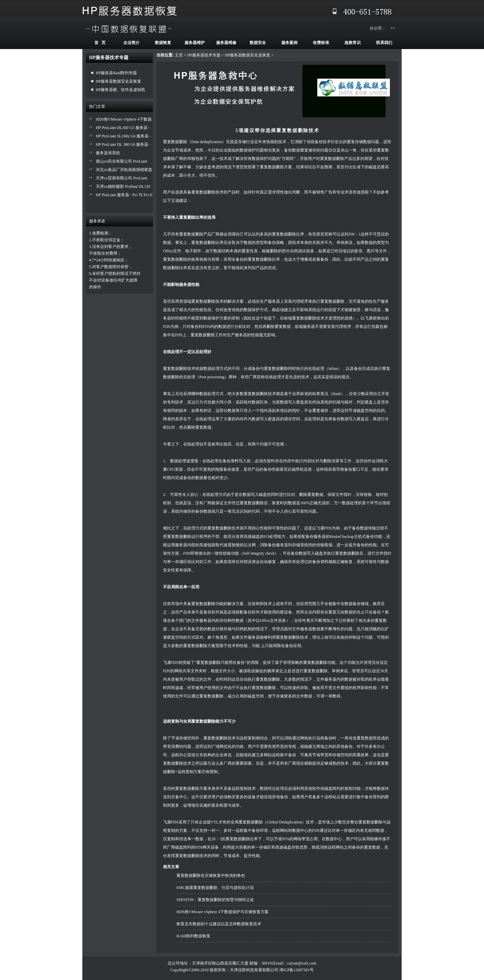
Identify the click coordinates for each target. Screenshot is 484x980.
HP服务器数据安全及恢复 (118, 81)
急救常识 (353, 43)
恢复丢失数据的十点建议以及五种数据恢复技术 (219, 924)
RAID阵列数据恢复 (193, 936)
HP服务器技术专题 (204, 55)
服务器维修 (226, 43)
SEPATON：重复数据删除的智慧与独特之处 (215, 900)
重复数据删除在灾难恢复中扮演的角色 (211, 876)
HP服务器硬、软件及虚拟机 (120, 90)
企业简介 (131, 43)
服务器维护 (195, 43)
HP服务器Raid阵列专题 (116, 73)
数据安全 (258, 43)
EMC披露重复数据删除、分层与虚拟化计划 (215, 888)
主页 (179, 55)
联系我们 (384, 43)
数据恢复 (163, 43)
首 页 (100, 43)
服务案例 (289, 43)
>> (393, 28)
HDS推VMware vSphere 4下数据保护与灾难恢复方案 (223, 912)
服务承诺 (97, 221)
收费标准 (321, 43)
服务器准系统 (108, 153)
